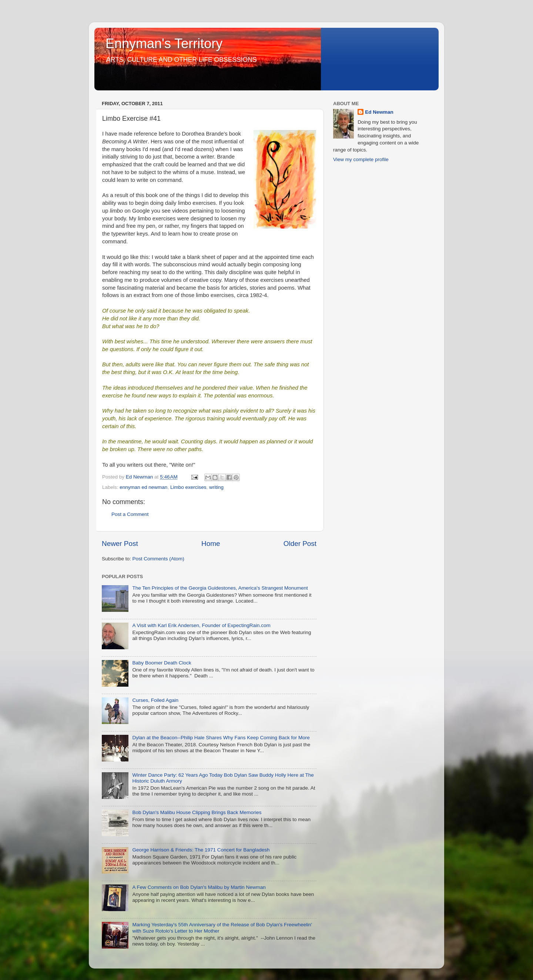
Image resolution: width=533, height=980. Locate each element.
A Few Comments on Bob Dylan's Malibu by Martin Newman (199, 887)
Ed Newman (379, 112)
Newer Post (120, 544)
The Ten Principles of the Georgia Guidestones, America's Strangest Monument (220, 588)
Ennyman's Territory (164, 44)
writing (216, 487)
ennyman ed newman (143, 487)
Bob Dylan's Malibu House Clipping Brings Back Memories (197, 812)
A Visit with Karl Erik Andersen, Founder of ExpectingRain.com (201, 625)
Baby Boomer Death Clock (162, 663)
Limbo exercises (188, 487)
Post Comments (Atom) (158, 559)
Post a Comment (130, 514)
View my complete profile (361, 159)
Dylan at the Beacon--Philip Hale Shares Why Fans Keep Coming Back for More (221, 738)
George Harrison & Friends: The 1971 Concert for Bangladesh (201, 850)
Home (211, 544)
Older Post (300, 544)
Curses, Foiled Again (155, 700)
